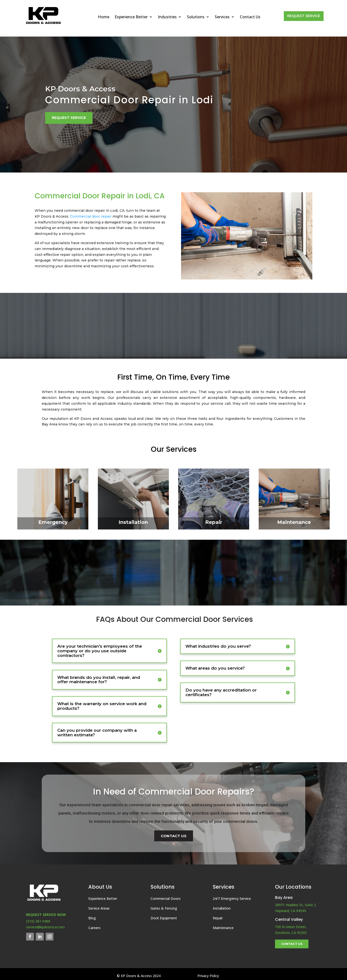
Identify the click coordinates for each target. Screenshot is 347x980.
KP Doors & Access (80, 89)
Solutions (196, 17)
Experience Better (131, 17)
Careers (94, 928)
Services (222, 17)
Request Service (304, 16)
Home (104, 17)
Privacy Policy (208, 976)
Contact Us (250, 17)
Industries (167, 17)
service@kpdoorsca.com (45, 927)
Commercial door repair (91, 216)
